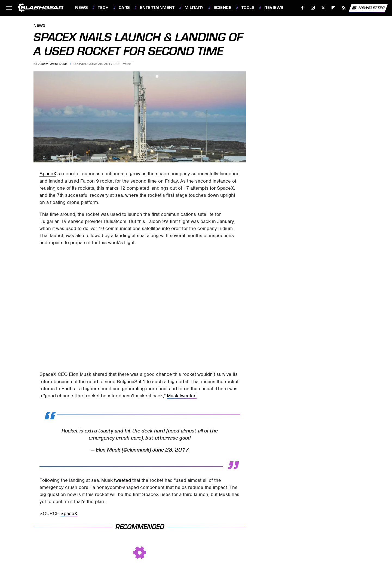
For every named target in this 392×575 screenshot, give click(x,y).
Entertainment (157, 8)
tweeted (122, 480)
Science (223, 8)
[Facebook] (303, 8)
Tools (248, 8)
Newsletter (368, 8)
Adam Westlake (53, 64)
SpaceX (48, 174)
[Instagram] (313, 8)
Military (194, 8)
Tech (103, 8)
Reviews (274, 8)
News (81, 8)
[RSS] (344, 8)
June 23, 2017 (171, 450)
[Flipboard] (333, 8)
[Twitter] (323, 8)
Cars (124, 8)
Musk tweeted (182, 396)
